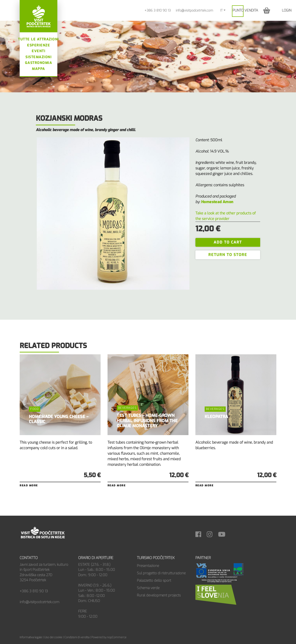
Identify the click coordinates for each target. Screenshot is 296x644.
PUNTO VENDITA (245, 10)
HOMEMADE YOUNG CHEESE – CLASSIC (59, 419)
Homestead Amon (217, 202)
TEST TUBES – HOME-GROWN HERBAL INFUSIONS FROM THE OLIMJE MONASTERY (147, 421)
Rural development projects (159, 595)
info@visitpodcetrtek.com (194, 11)
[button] (267, 10)
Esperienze (39, 45)
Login (287, 10)
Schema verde (148, 588)
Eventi (39, 51)
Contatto (29, 558)
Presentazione (148, 566)
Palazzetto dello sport (154, 581)
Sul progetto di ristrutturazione (161, 573)
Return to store (228, 255)
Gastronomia (39, 63)
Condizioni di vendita (77, 637)
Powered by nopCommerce (109, 637)
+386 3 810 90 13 (158, 11)
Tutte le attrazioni (39, 39)
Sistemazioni (39, 57)
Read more (29, 486)
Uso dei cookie (53, 637)
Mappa (39, 69)
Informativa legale (31, 637)
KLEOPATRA (216, 417)
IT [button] (221, 11)
